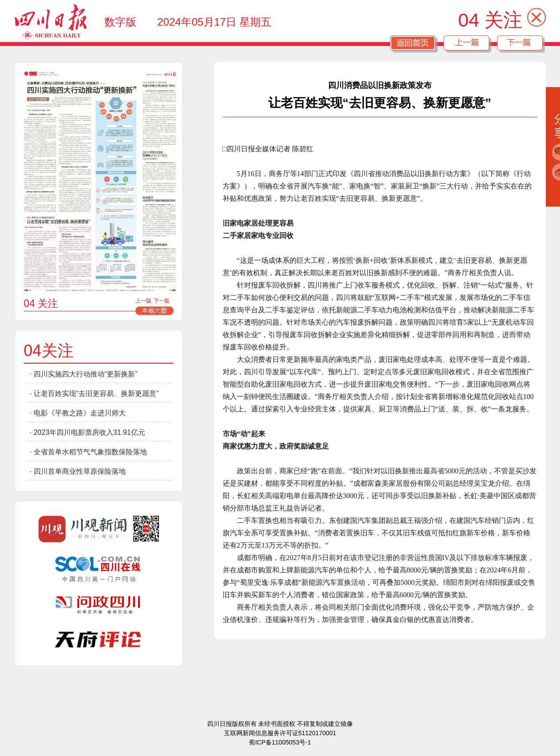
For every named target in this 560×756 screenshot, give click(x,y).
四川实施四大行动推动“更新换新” (86, 374)
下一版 (162, 301)
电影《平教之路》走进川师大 (80, 413)
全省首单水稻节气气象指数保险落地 (90, 452)
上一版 (143, 301)
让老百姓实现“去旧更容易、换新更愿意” (96, 393)
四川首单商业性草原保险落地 (80, 471)
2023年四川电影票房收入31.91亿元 (89, 432)
